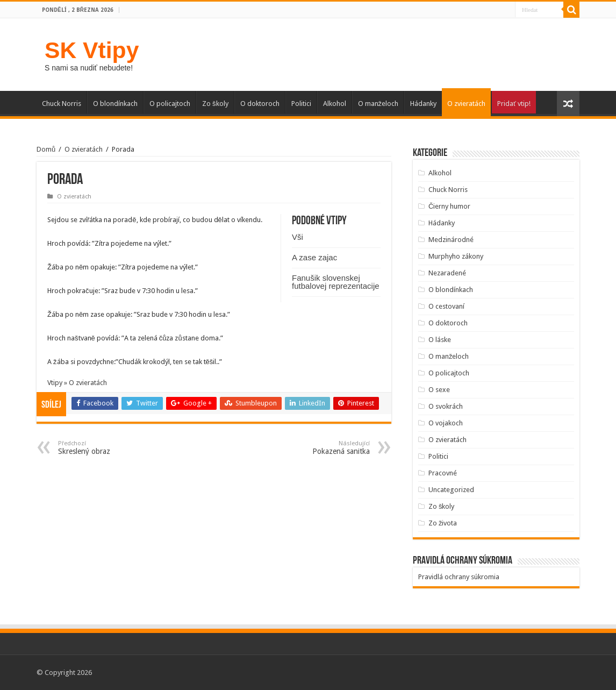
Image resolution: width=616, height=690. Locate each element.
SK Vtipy (92, 50)
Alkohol (335, 104)
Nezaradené (447, 273)
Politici (301, 104)
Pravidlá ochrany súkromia (459, 577)
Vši (298, 237)
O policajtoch (170, 104)
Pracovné (443, 473)
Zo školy (215, 104)
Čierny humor (449, 206)
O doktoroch (260, 104)
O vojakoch (446, 423)
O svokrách (446, 406)
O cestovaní (446, 306)
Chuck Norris (62, 104)
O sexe (439, 390)
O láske (440, 340)
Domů (46, 149)
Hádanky (423, 104)
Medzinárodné (451, 240)
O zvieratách (466, 104)
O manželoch (378, 104)
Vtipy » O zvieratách (77, 383)
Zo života (443, 523)
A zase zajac (314, 257)
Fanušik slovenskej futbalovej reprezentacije (336, 282)
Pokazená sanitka (315, 448)
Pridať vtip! (514, 104)
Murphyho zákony (456, 256)
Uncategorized (451, 490)
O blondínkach (115, 104)
